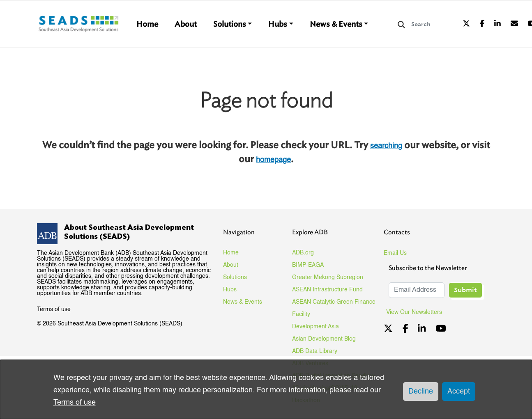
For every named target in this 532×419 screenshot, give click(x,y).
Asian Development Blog (324, 339)
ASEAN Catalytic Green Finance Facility (334, 308)
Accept (459, 392)
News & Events (336, 24)
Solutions (230, 24)
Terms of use (54, 309)
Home (147, 24)
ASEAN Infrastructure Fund (327, 290)
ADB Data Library (315, 351)
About (186, 24)
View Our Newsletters (417, 312)
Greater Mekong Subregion (328, 277)
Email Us (395, 253)
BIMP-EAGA (308, 265)
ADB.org (303, 253)
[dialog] (266, 389)
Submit (465, 290)
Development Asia (316, 327)
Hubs (278, 24)
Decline (421, 392)
